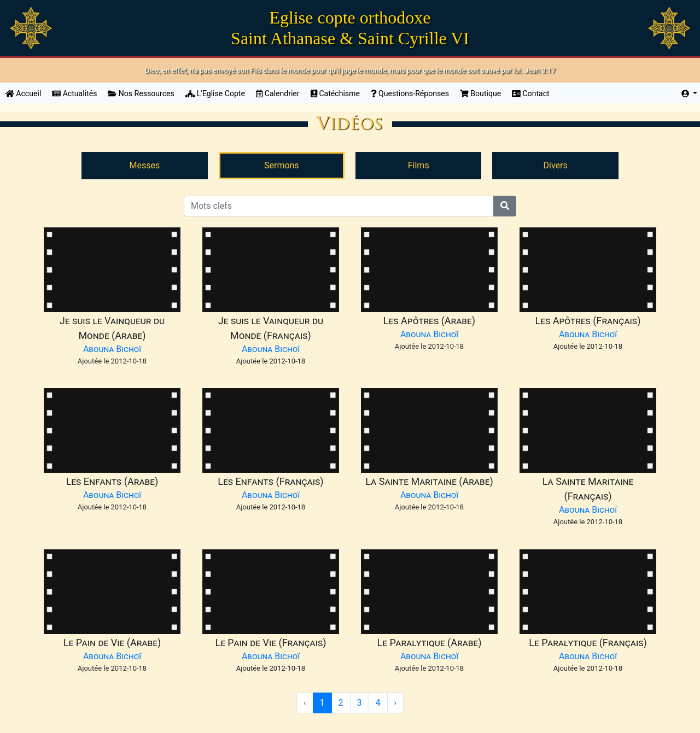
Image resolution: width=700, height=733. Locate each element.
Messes (145, 165)
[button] (689, 94)
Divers (555, 165)
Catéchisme (335, 93)
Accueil (26, 93)
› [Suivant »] (396, 703)
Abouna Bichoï (112, 349)
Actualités (74, 93)
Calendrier (278, 93)
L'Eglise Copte (215, 93)
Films (419, 165)
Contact (531, 93)
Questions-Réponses (410, 93)
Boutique (480, 93)
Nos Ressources (141, 93)
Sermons (282, 165)
